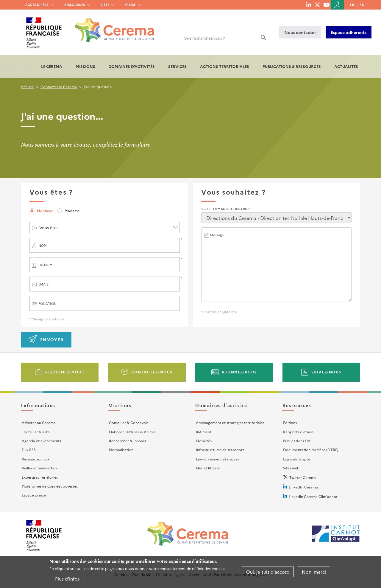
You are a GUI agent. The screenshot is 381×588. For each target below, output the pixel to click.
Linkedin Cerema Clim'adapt (313, 496)
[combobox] (105, 228)
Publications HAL (298, 441)
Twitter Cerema (303, 477)
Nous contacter (300, 32)
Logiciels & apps (297, 459)
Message (217, 235)
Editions (290, 422)
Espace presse (34, 495)
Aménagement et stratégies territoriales (230, 422)
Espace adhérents (349, 32)
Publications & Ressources (292, 66)
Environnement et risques (217, 459)
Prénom (45, 265)
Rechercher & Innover (128, 441)
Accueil (27, 87)
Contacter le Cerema (59, 87)
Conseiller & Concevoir (129, 422)
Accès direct (37, 5)
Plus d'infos (67, 579)
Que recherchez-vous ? (204, 38)
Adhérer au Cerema (39, 422)
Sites (105, 5)
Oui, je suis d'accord (268, 572)
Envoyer (52, 339)
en (362, 5)
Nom (43, 245)
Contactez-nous (152, 372)
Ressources (75, 5)
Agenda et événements (41, 441)
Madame (72, 211)
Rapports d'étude (298, 432)
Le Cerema (52, 66)
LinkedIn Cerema (303, 487)
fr (352, 5)
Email (43, 284)
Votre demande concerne (226, 209)
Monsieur (45, 211)
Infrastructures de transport (220, 450)
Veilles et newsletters (40, 468)
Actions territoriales (225, 66)
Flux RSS (29, 450)
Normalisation (121, 450)
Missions (85, 66)
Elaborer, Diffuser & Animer (133, 432)
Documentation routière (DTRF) (311, 450)
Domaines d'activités (132, 66)
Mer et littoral (208, 468)
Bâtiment (204, 432)
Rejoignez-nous (65, 372)
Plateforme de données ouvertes (50, 486)
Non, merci (314, 572)
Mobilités (204, 441)
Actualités (346, 66)
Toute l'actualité (36, 432)
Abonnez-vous (239, 372)
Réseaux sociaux (36, 459)
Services (177, 66)
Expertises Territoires (40, 477)
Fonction (47, 304)
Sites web (291, 468)
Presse (130, 5)
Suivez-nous (327, 372)
